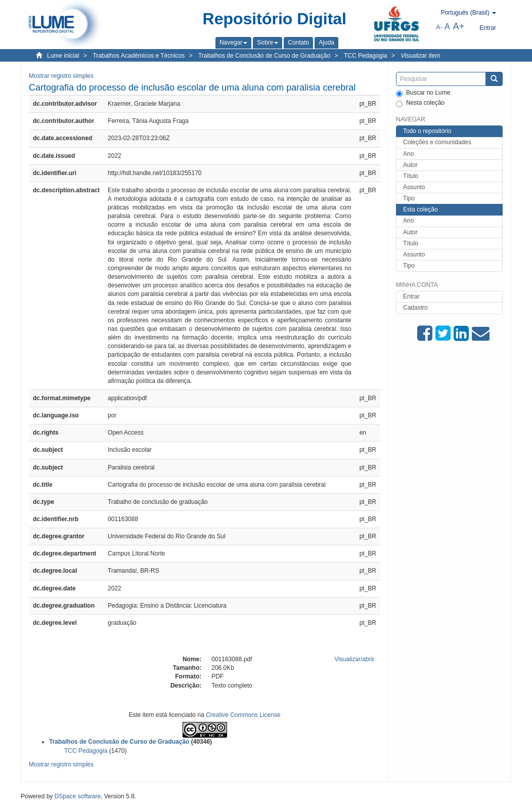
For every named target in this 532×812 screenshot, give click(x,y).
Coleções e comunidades (437, 142)
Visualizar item (420, 56)
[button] (233, 42)
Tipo (409, 198)
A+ (459, 26)
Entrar (411, 296)
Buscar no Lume (423, 93)
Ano (408, 154)
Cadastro (415, 308)
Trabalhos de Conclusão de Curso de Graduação (264, 56)
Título (411, 176)
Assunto (414, 187)
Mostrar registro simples (61, 76)
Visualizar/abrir (354, 659)
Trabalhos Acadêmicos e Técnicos (139, 56)
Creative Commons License (243, 715)
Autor (410, 165)
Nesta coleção (420, 103)
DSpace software (78, 796)
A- (439, 27)
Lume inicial (63, 56)
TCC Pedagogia (365, 56)
